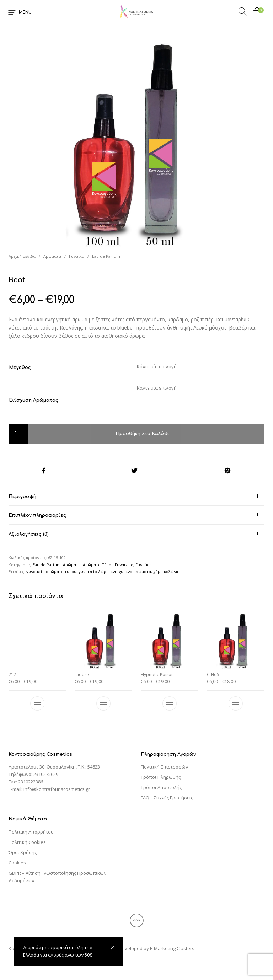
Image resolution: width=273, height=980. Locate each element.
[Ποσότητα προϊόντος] (18, 434)
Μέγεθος (20, 368)
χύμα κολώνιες (167, 571)
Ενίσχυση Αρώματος (34, 400)
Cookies (17, 863)
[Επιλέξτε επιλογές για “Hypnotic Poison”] (170, 704)
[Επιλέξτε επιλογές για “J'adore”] (103, 704)
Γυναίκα (77, 256)
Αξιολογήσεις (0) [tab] (29, 534)
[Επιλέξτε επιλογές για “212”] (37, 704)
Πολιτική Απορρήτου (31, 832)
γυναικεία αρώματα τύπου (51, 571)
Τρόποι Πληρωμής (161, 777)
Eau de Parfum (106, 256)
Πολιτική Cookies (27, 842)
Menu (25, 12)
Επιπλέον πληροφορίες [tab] (37, 515)
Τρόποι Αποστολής (161, 787)
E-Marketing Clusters (172, 948)
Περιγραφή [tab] (22, 497)
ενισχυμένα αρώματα (131, 571)
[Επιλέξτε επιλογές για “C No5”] (236, 704)
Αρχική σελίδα (22, 256)
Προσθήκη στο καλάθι (142, 433)
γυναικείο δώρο (94, 571)
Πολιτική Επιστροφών (164, 767)
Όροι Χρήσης (23, 852)
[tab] (136, 496)
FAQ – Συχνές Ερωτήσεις (167, 798)
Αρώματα (52, 256)
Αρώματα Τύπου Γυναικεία (108, 565)
